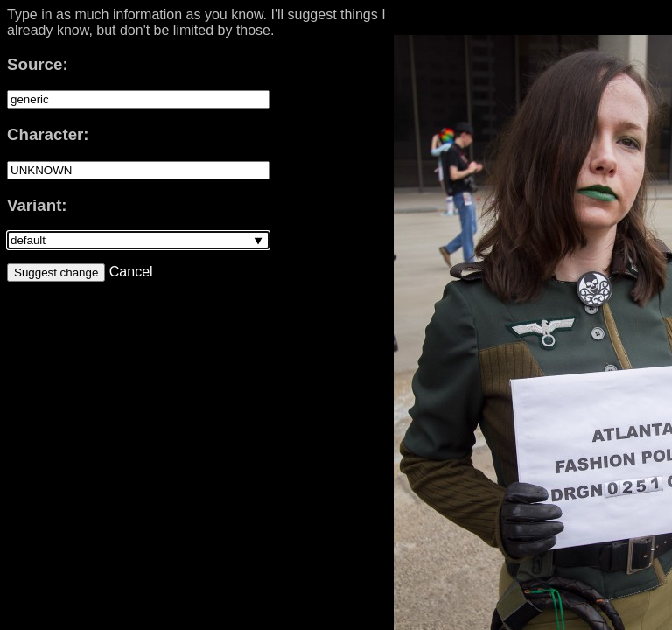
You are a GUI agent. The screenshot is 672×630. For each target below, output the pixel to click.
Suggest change (56, 273)
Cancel (129, 272)
